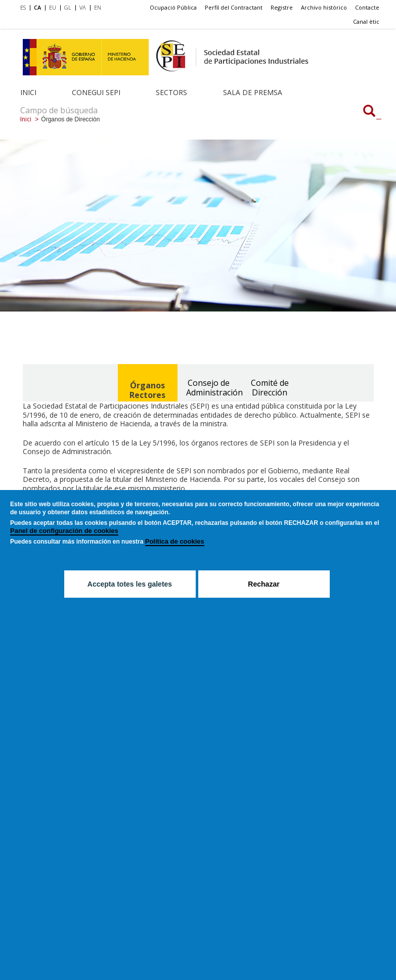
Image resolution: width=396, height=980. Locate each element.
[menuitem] (25, 8)
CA (37, 7)
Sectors (171, 92)
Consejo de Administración (212, 388)
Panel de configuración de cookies (64, 531)
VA (83, 7)
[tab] (148, 383)
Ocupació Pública (173, 7)
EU (53, 7)
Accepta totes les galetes (130, 584)
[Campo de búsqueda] (369, 112)
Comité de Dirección (270, 388)
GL (68, 7)
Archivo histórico (324, 7)
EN (98, 7)
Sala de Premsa (253, 92)
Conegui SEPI (96, 92)
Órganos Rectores (147, 390)
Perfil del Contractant (234, 7)
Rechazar (263, 584)
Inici (28, 92)
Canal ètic (366, 21)
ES (23, 7)
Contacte (367, 7)
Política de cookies (175, 541)
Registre (282, 7)
